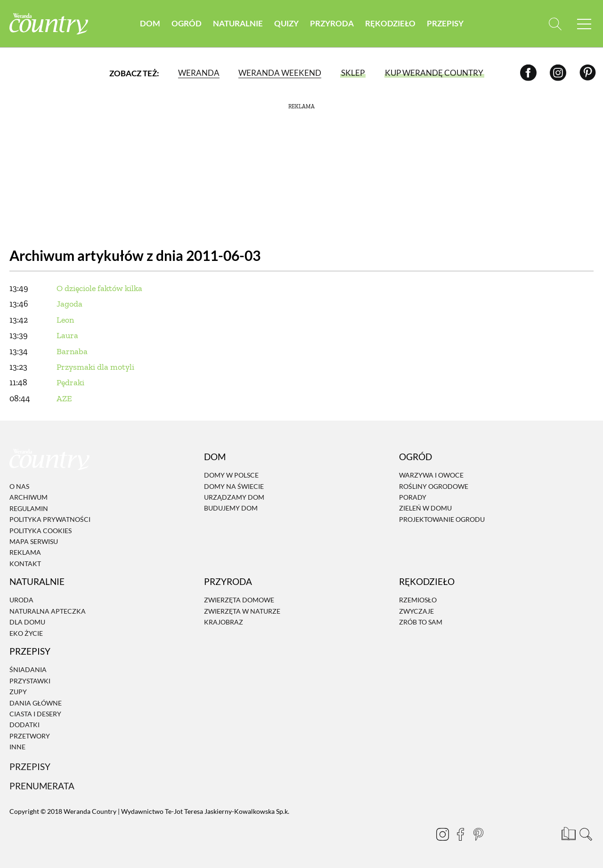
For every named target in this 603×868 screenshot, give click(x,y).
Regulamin (29, 508)
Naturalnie (238, 23)
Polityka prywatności (50, 519)
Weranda (199, 73)
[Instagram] (558, 73)
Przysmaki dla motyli (95, 367)
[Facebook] (528, 73)
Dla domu (27, 622)
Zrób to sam (421, 622)
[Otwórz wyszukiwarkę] (555, 24)
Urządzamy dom (234, 497)
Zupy (18, 692)
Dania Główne (36, 703)
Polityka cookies (41, 531)
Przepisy (445, 23)
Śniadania (28, 670)
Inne (17, 747)
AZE (64, 398)
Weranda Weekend (280, 73)
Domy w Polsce (231, 475)
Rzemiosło (418, 600)
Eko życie (26, 633)
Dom (150, 23)
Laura (67, 335)
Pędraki (70, 382)
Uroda (21, 600)
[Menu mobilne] (584, 24)
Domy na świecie (234, 486)
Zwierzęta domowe (239, 600)
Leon (65, 320)
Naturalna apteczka (48, 611)
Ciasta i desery (35, 714)
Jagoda (69, 304)
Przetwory (30, 736)
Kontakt (25, 564)
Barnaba (72, 351)
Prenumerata (42, 786)
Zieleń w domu (425, 508)
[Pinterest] (588, 73)
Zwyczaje (416, 611)
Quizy (286, 23)
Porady (413, 497)
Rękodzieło (390, 23)
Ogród (187, 23)
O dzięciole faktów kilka (99, 288)
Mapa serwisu (34, 541)
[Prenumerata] (568, 833)
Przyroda (332, 23)
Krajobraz (224, 622)
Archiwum (29, 498)
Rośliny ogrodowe (434, 486)
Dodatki (24, 725)
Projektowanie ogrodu (442, 519)
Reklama (25, 553)
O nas (19, 486)
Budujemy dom (231, 508)
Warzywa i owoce (431, 475)
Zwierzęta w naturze (242, 611)
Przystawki (30, 681)
